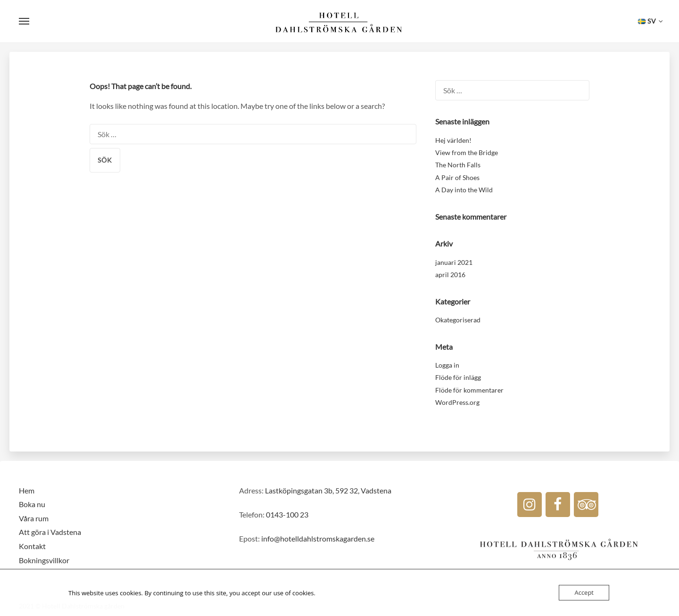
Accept (584, 592)
